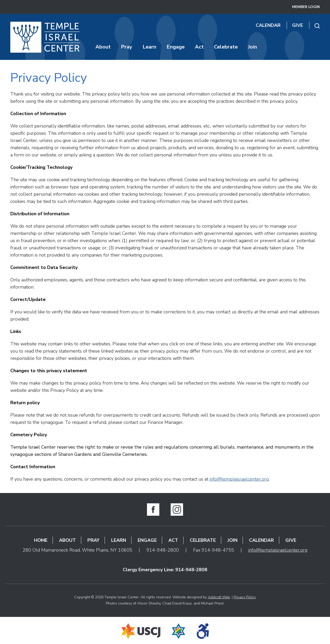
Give (298, 25)
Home (41, 540)
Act (199, 47)
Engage (176, 47)
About (103, 47)
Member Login (306, 7)
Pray (127, 47)
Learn (149, 47)
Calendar (268, 25)
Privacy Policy (245, 597)
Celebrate (226, 47)
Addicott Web (219, 597)
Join (253, 47)
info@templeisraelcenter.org (239, 479)
